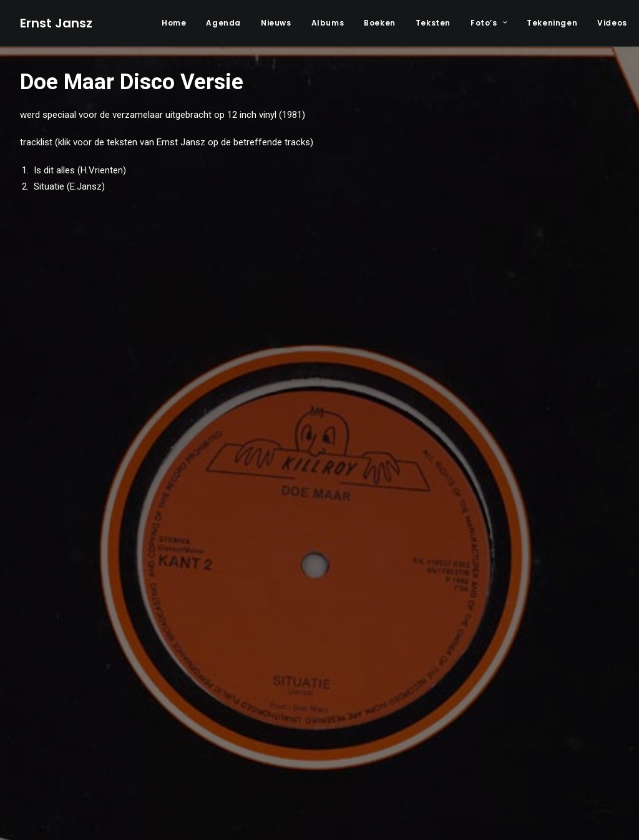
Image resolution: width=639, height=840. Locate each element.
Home (174, 23)
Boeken (380, 23)
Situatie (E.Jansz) (68, 186)
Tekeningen (552, 23)
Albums (328, 23)
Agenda (223, 23)
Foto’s (489, 23)
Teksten (433, 23)
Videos (612, 23)
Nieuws (276, 23)
